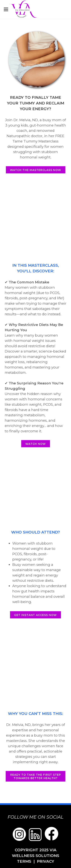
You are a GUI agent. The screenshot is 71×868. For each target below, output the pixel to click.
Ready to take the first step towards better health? (36, 776)
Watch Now (36, 444)
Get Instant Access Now (35, 615)
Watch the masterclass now (36, 170)
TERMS (24, 861)
